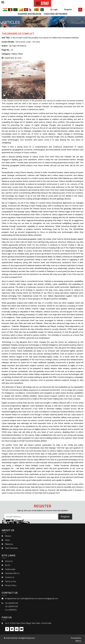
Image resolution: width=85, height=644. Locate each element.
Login (59, 9)
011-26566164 (11, 612)
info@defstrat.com (13, 601)
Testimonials (10, 571)
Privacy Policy (11, 588)
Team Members (11, 550)
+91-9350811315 (12, 605)
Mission (8, 538)
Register (74, 9)
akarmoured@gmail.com (48, 601)
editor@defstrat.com (29, 601)
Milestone (9, 546)
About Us (9, 563)
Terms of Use (10, 584)
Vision (7, 542)
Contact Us (10, 580)
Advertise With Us (12, 575)
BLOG (8, 567)
